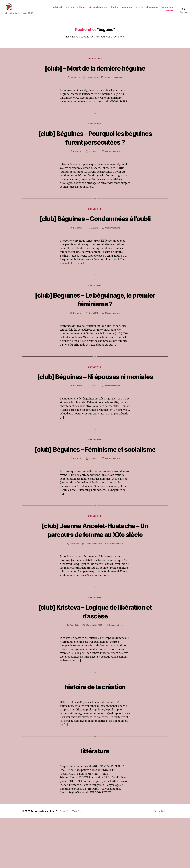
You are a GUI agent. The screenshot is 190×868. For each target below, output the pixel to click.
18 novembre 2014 (94, 675)
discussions (152, 9)
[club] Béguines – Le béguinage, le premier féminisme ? (95, 321)
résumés (139, 9)
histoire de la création (63, 9)
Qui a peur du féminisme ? (44, 861)
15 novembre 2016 (94, 593)
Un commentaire (113, 164)
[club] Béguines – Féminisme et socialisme (95, 485)
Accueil (169, 12)
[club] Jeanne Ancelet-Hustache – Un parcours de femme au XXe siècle (95, 575)
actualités (127, 9)
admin (77, 90)
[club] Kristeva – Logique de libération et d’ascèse (95, 661)
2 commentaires (116, 675)
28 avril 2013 (92, 90)
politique (81, 9)
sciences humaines (97, 9)
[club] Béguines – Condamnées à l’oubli (95, 236)
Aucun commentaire (114, 90)
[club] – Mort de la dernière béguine (95, 76)
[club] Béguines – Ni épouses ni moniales (95, 403)
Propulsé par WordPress (72, 861)
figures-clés (167, 9)
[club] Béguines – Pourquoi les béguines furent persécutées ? (95, 151)
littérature (114, 9)
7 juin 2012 (94, 164)
